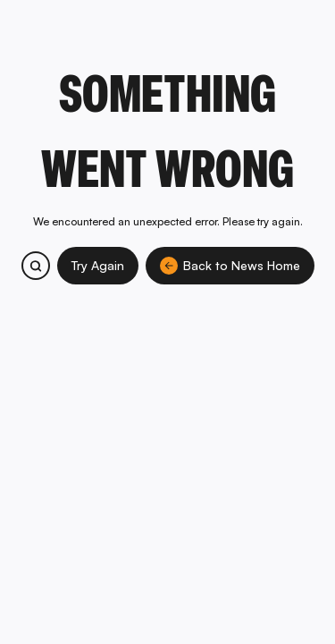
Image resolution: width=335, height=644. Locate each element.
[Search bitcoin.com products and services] (36, 266)
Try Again (98, 265)
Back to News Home (230, 266)
